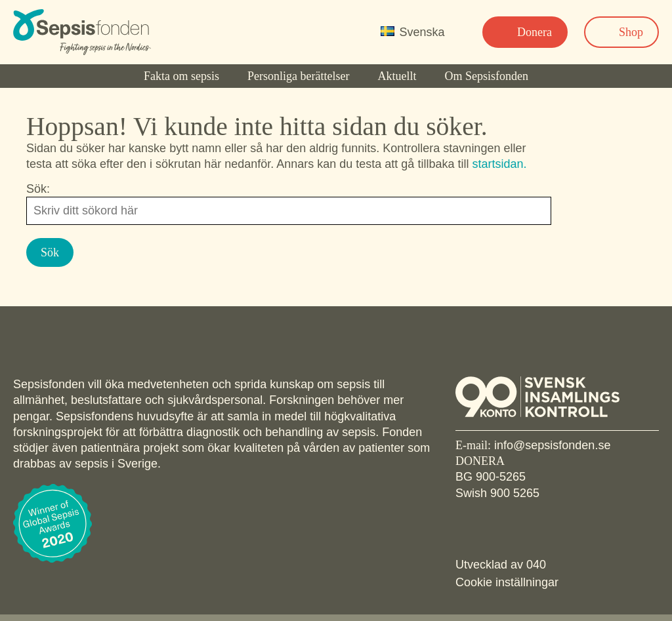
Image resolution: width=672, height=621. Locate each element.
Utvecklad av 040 (501, 565)
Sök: (38, 189)
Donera (535, 32)
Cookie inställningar (507, 582)
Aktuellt (397, 76)
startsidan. (499, 164)
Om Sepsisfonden (487, 76)
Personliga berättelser (298, 76)
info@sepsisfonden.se (552, 445)
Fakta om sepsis (181, 76)
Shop (631, 32)
